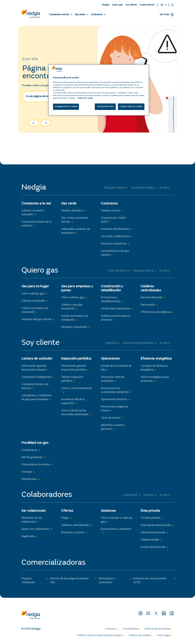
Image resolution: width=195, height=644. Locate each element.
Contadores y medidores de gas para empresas (36, 398)
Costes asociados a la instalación (35, 310)
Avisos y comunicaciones (76, 388)
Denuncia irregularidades (138, 343)
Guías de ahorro (118, 271)
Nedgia (106, 5)
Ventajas (27, 472)
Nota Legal (164, 635)
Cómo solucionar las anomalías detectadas (75, 413)
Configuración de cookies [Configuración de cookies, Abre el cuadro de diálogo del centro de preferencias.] (66, 107)
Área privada (150, 511)
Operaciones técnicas (114, 400)
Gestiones (108, 511)
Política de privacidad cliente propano (100, 635)
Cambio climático (72, 211)
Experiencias (29, 479)
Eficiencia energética (156, 359)
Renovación (148, 305)
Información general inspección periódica (74, 368)
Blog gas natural (115, 188)
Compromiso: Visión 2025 (113, 220)
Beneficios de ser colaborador (32, 520)
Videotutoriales (150, 540)
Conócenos (97, 15)
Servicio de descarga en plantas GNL (69, 581)
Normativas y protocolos (107, 581)
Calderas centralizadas (151, 288)
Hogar (65, 518)
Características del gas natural (115, 253)
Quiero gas (117, 5)
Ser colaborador (34, 511)
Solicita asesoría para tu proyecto (116, 318)
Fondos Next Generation (116, 309)
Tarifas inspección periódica (72, 379)
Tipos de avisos (110, 418)
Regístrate (28, 537)
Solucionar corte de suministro (113, 379)
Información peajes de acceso (114, 409)
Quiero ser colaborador (35, 529)
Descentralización (151, 298)
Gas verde (80, 15)
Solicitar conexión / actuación (33, 213)
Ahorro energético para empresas (155, 379)
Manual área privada (153, 533)
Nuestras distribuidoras (115, 229)
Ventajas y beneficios (74, 327)
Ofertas (67, 511)
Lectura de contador (37, 359)
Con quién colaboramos (115, 237)
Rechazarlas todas (105, 107)
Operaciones (110, 359)
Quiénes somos (110, 211)
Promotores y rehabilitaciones (111, 300)
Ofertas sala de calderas (156, 312)
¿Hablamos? (130, 495)
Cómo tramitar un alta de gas (116, 520)
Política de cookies (140, 635)
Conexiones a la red (59, 15)
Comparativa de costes (36, 465)
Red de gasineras (32, 457)
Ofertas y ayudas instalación (72, 307)
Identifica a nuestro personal (113, 427)
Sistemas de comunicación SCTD (150, 581)
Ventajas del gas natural (36, 320)
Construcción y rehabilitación (112, 288)
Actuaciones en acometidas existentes (115, 390)
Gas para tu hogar (35, 286)
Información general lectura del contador (34, 368)
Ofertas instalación (33, 301)
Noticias (148, 495)
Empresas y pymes (73, 533)
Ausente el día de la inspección (73, 401)
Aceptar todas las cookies (131, 107)
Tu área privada (150, 518)
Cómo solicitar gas (33, 294)
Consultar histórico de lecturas (35, 386)
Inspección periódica (76, 359)
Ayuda (163, 188)
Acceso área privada (153, 547)
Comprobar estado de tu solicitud (36, 224)
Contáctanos (29, 450)
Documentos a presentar (116, 529)
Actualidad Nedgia (142, 188)
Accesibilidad (131, 629)
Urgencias (111, 343)
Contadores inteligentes (36, 377)
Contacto (111, 629)
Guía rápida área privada (156, 525)
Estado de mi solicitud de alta (116, 368)
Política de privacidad (158, 629)
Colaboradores (147, 5)
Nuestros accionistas (114, 244)
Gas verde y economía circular (75, 220)
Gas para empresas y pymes (77, 288)
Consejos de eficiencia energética (154, 368)
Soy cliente (131, 5)
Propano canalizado (28, 581)
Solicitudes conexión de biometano (75, 231)
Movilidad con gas (35, 443)
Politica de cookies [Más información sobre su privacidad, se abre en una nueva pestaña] (85, 98)
